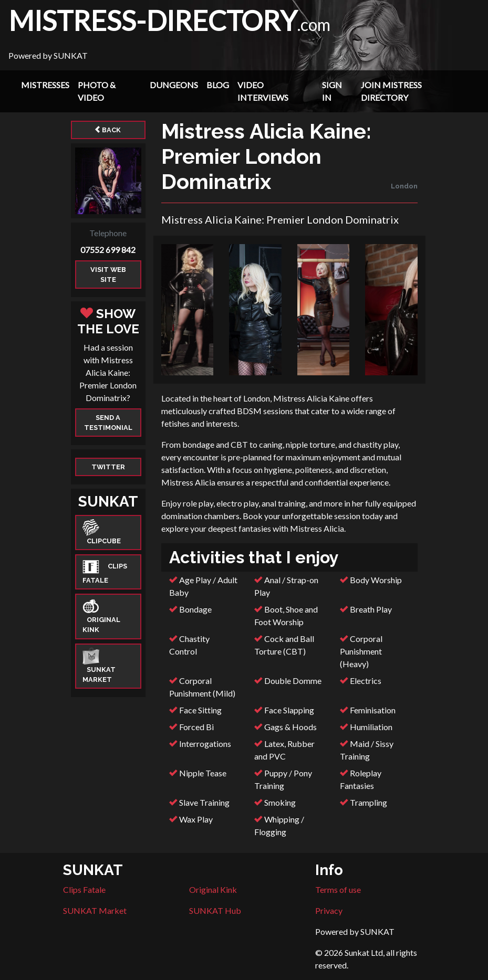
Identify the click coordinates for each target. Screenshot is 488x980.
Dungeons (174, 85)
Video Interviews (263, 91)
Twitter (108, 467)
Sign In (332, 91)
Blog (218, 85)
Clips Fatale (84, 889)
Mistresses (45, 85)
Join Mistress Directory (391, 91)
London (404, 186)
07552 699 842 (108, 250)
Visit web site (108, 275)
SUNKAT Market (95, 910)
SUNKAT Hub (215, 910)
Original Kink (213, 889)
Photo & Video (97, 91)
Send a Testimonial (108, 423)
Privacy (329, 910)
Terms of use (338, 889)
